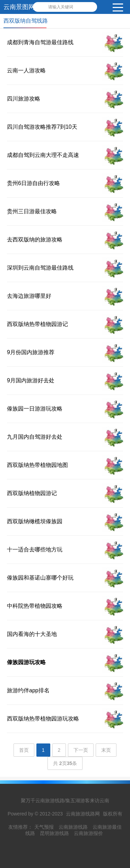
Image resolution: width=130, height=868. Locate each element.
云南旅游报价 (88, 833)
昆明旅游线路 (54, 833)
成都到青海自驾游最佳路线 (40, 42)
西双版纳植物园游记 (32, 493)
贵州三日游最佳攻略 (32, 211)
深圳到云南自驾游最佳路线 (40, 268)
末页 (106, 750)
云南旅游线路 (73, 827)
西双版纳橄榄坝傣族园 (35, 521)
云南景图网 (19, 7)
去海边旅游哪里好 (29, 296)
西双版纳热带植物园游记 (37, 324)
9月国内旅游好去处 (31, 380)
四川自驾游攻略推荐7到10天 (42, 127)
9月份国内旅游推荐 (31, 352)
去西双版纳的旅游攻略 (35, 240)
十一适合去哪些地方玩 (35, 550)
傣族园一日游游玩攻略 (35, 409)
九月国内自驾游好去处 (35, 437)
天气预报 (44, 827)
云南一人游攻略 (26, 70)
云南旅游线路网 (83, 814)
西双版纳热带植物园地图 (37, 465)
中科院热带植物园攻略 (35, 606)
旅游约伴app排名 (28, 690)
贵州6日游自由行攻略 (33, 183)
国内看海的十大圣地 (32, 634)
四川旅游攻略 (24, 99)
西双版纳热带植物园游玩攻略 (43, 719)
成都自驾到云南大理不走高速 (43, 155)
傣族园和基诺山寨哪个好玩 (40, 578)
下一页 (81, 750)
